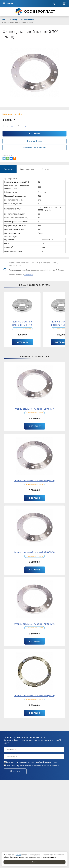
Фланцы (15, 20)
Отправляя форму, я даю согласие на (32, 766)
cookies (18, 855)
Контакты (28, 275)
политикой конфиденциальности (44, 762)
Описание (8, 169)
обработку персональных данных (46, 766)
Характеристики (27, 169)
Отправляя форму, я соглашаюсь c (31, 762)
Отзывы (45, 169)
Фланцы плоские (28, 20)
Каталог (5, 20)
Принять (35, 862)
